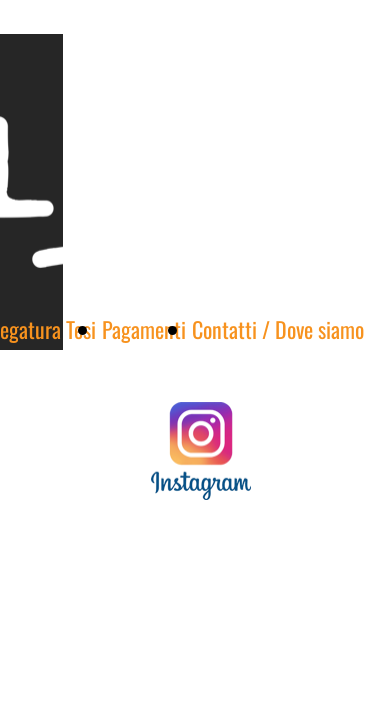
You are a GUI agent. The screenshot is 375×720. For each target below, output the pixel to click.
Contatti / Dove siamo (278, 329)
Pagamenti (144, 329)
